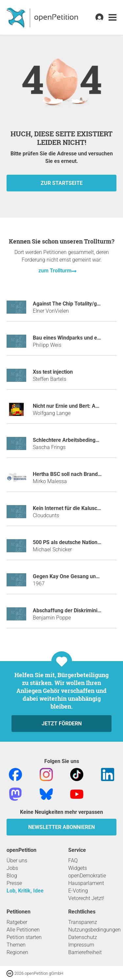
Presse (14, 883)
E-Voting (78, 891)
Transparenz (83, 922)
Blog (12, 876)
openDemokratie (87, 876)
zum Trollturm (55, 271)
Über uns (17, 861)
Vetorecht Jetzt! (86, 898)
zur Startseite (62, 183)
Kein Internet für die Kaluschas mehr (76, 508)
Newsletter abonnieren (61, 827)
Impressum (81, 945)
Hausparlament (86, 883)
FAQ (73, 861)
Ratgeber (17, 922)
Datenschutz (83, 937)
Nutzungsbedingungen (94, 930)
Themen (16, 945)
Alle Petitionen (23, 930)
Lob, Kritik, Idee (25, 891)
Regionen (17, 952)
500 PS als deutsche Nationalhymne (75, 542)
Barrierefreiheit (85, 952)
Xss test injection (53, 372)
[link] (113, 18)
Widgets (78, 868)
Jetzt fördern (62, 724)
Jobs (12, 868)
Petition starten (24, 937)
